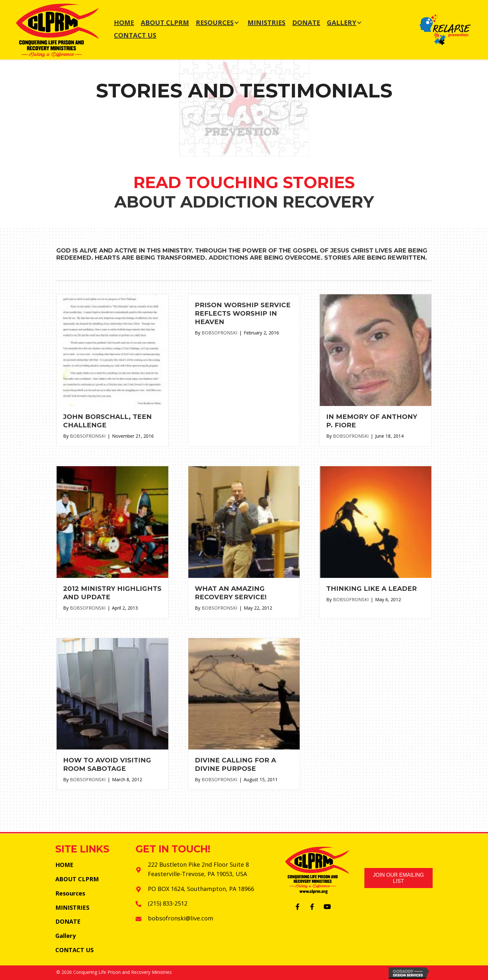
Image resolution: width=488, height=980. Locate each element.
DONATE (68, 921)
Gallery (66, 936)
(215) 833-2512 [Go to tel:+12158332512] (168, 903)
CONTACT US (74, 950)
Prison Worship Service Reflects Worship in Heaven (243, 313)
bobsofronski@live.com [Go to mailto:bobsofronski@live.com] (181, 918)
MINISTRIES (72, 907)
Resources (70, 893)
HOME (64, 865)
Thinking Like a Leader (372, 589)
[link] (124, 23)
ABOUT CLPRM (77, 879)
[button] (298, 907)
